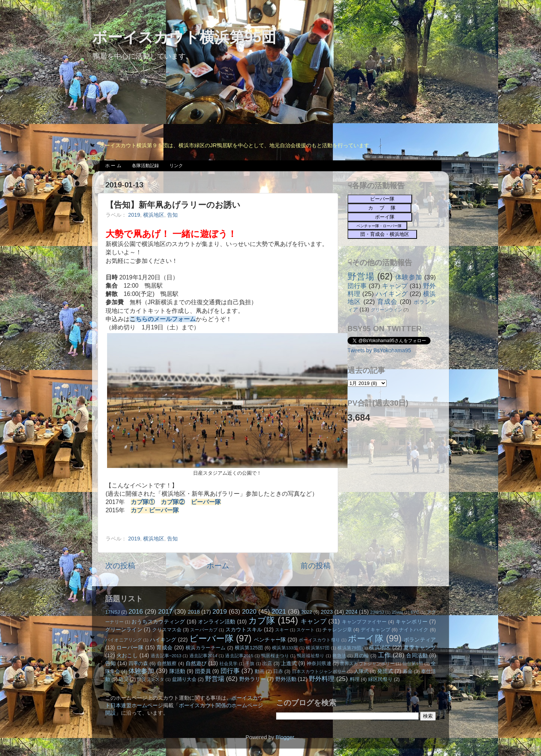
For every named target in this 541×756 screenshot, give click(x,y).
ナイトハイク (414, 630)
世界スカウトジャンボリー (367, 664)
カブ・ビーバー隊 (155, 510)
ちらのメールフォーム (166, 319)
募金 (408, 671)
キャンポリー (412, 622)
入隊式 (361, 671)
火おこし (127, 655)
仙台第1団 (413, 664)
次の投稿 (120, 566)
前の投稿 (316, 566)
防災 (124, 679)
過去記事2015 (239, 656)
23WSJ (377, 612)
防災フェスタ (151, 679)
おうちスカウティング (158, 622)
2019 (134, 215)
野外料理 (322, 679)
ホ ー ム (113, 166)
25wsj (397, 612)
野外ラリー (252, 679)
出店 (267, 663)
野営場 (361, 276)
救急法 (339, 656)
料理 (355, 679)
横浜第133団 (285, 648)
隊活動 (177, 671)
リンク (176, 166)
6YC (415, 612)
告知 (172, 215)
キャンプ (395, 286)
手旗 (250, 664)
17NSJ (113, 612)
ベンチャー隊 (270, 640)
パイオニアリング (124, 640)
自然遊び (196, 663)
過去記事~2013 (166, 656)
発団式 (385, 671)
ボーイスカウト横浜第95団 (184, 37)
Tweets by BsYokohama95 (379, 350)
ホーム (218, 566)
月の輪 (361, 656)
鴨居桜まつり (275, 656)
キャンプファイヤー (364, 622)
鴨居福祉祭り (311, 656)
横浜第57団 (318, 648)
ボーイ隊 (366, 638)
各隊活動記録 (145, 166)
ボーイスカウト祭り (319, 640)
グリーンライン (387, 310)
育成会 (387, 302)
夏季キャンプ (420, 647)
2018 (194, 612)
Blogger (285, 737)
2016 (136, 611)
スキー (282, 630)
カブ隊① (143, 502)
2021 (279, 611)
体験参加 (409, 277)
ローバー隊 (130, 647)
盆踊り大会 (184, 679)
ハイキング (392, 294)
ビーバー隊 (206, 502)
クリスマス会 (167, 630)
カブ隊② (173, 502)
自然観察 (167, 663)
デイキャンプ (376, 630)
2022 (307, 612)
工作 (385, 655)
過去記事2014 (203, 656)
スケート (305, 630)
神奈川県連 (319, 663)
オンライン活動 (217, 622)
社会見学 (229, 664)
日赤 (278, 671)
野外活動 (286, 679)
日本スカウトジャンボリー (319, 671)
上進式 (289, 663)
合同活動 (417, 655)
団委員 (203, 671)
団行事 (357, 286)
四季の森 (138, 663)
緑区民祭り (380, 679)
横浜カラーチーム (206, 648)
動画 (260, 671)
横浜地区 (154, 215)
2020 (249, 611)
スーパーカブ (204, 630)
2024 (352, 612)
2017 (165, 611)
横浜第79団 (349, 648)
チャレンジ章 (337, 630)
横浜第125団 (249, 648)
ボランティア (420, 640)
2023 (327, 612)
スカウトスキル (244, 629)
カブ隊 (262, 620)
